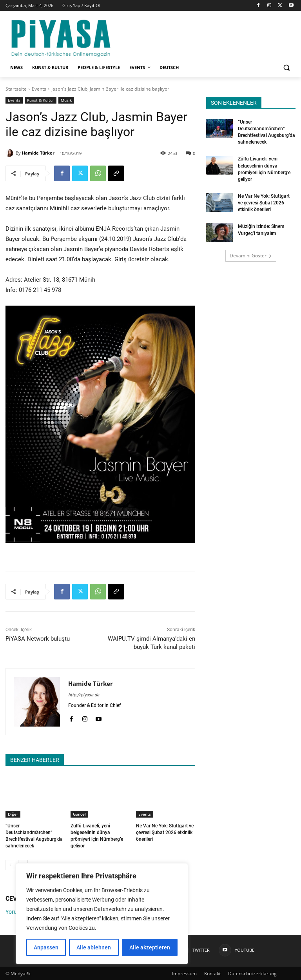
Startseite (16, 89)
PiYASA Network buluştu (38, 639)
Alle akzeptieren (150, 947)
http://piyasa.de (84, 695)
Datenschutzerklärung (252, 973)
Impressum (184, 973)
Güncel (79, 814)
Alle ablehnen (94, 947)
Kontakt (212, 973)
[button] (286, 68)
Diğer (13, 814)
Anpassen (46, 947)
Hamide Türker (38, 153)
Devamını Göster (251, 254)
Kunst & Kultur (41, 100)
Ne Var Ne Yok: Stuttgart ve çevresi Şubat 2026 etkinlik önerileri (165, 832)
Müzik (66, 100)
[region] (102, 914)
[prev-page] (10, 864)
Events (39, 89)
